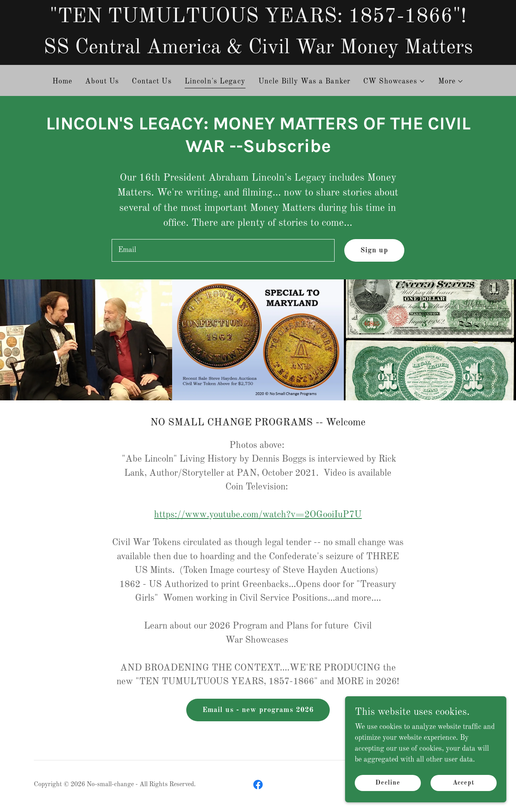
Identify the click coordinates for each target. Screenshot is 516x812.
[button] (394, 81)
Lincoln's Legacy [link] (215, 81)
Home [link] (62, 81)
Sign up (374, 250)
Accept (464, 783)
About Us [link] (102, 81)
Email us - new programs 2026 (258, 710)
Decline (388, 783)
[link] (258, 785)
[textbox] (223, 250)
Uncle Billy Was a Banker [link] (304, 81)
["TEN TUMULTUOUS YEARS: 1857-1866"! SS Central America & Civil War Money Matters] (258, 32)
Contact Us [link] (152, 81)
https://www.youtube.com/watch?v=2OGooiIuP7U (258, 515)
